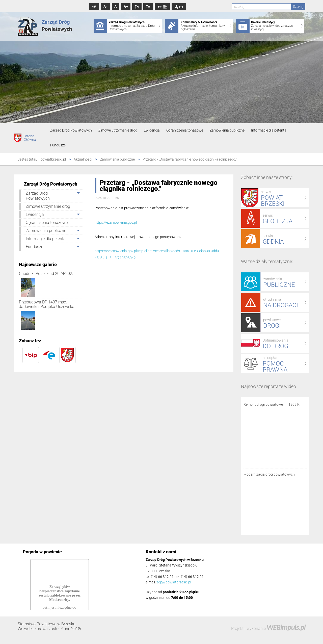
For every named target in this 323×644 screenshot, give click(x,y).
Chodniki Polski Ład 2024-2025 (47, 274)
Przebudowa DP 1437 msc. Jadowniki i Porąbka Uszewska (47, 304)
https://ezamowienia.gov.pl (116, 222)
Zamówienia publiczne (227, 130)
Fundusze (58, 145)
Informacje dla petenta (269, 130)
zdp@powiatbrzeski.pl (174, 582)
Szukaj (298, 7)
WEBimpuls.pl (286, 627)
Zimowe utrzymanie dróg (118, 130)
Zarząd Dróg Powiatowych (71, 130)
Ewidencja (152, 130)
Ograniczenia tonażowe (185, 130)
